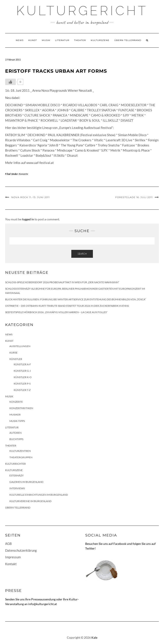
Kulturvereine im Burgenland (30, 501)
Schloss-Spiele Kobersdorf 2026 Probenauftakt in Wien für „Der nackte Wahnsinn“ (62, 282)
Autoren (15, 433)
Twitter (90, 548)
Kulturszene (100, 40)
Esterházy (17, 475)
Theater (80, 40)
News (20, 40)
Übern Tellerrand (128, 40)
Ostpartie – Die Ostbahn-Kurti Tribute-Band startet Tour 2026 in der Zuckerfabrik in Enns (67, 306)
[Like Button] (10, 82)
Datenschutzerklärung (21, 550)
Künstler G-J (22, 371)
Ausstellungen (20, 346)
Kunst (33, 40)
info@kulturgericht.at (42, 604)
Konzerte (23, 174)
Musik (46, 40)
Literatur (62, 40)
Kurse (13, 353)
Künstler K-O (23, 377)
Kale (94, 637)
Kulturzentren (20, 451)
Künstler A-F (22, 364)
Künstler (16, 359)
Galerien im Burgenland (26, 482)
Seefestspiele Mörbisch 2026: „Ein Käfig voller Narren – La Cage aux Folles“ (56, 312)
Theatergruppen (21, 457)
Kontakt (11, 564)
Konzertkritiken (21, 408)
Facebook (120, 544)
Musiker (15, 415)
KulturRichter (15, 464)
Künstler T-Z (22, 390)
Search (82, 254)
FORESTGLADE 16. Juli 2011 (134, 197)
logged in (28, 219)
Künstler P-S (22, 384)
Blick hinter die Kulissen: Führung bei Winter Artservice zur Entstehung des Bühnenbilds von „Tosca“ (75, 299)
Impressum (13, 557)
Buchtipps (16, 439)
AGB (8, 544)
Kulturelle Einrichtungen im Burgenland (39, 495)
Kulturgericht (82, 11)
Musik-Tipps (17, 421)
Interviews (17, 488)
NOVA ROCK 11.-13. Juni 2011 (31, 197)
